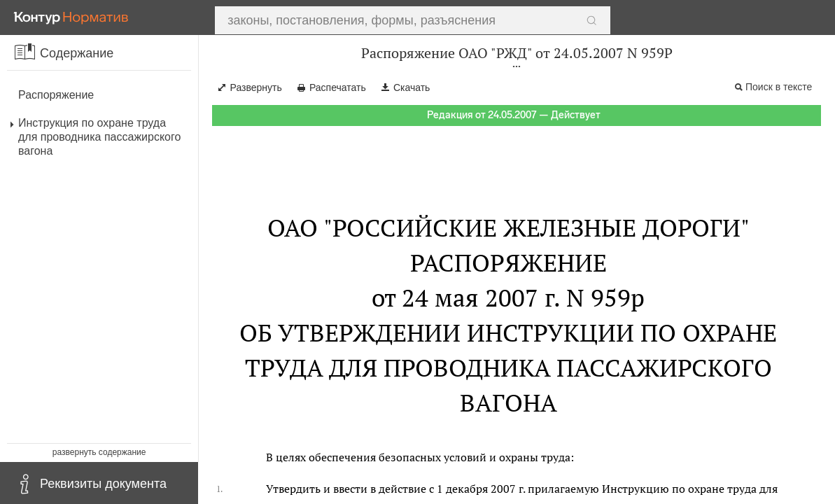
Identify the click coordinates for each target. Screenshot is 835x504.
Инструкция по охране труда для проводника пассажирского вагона (99, 137)
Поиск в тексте (779, 87)
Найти (582, 17)
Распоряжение (56, 95)
